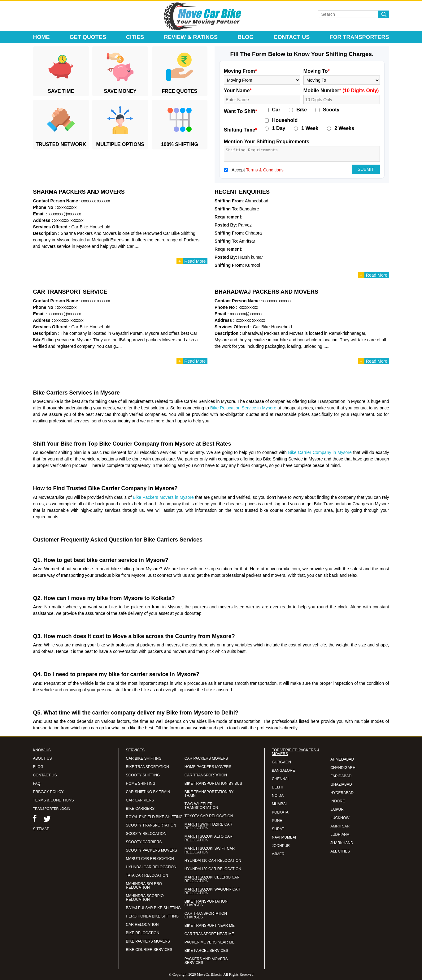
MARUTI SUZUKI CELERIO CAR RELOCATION (212, 879)
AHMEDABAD (342, 759)
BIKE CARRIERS (140, 809)
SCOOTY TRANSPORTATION (151, 825)
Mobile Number (341, 91)
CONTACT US (45, 775)
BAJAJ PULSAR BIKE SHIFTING (153, 908)
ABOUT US (43, 758)
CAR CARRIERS (140, 800)
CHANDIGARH (343, 768)
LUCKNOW (340, 818)
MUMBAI (279, 804)
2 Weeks (344, 128)
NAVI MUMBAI (284, 837)
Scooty (331, 110)
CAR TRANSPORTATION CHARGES (206, 915)
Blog (246, 37)
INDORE (338, 801)
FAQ (37, 784)
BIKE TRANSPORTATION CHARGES (206, 903)
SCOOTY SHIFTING (143, 775)
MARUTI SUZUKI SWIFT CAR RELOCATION (210, 850)
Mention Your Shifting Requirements (267, 142)
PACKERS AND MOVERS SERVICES (206, 961)
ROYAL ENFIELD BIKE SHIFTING (154, 817)
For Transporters (359, 37)
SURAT (278, 829)
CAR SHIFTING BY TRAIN (148, 792)
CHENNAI (280, 779)
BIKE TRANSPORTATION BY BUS (213, 784)
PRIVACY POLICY (48, 792)
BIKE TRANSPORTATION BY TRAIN (209, 794)
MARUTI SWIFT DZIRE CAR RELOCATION (208, 826)
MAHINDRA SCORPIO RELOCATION (145, 898)
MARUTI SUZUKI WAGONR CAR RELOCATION (212, 891)
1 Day (279, 128)
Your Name (238, 91)
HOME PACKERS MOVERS (208, 767)
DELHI (277, 787)
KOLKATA (280, 812)
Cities (135, 37)
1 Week (310, 128)
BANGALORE (283, 771)
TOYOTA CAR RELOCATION (209, 816)
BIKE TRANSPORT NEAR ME (210, 926)
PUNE (277, 821)
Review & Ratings (191, 37)
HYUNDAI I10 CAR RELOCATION (213, 861)
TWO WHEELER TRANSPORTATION (201, 806)
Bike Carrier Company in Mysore (320, 452)
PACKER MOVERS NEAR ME (210, 942)
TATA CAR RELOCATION (147, 875)
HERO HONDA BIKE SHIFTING (152, 916)
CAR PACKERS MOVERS (206, 758)
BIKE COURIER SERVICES (149, 950)
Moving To (317, 71)
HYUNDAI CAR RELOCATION (151, 867)
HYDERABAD (342, 793)
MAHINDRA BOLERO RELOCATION (144, 886)
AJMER (278, 854)
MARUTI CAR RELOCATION (150, 859)
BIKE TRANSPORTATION (148, 767)
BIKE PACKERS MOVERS (148, 941)
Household (285, 120)
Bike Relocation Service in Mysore (243, 408)
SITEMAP (41, 829)
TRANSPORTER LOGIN (52, 809)
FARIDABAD (341, 776)
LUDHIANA (340, 835)
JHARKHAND (342, 843)
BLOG (38, 767)
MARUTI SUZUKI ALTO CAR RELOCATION (209, 838)
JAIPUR (337, 809)
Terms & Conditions (265, 170)
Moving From (240, 71)
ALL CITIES (340, 851)
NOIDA (278, 796)
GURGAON (281, 762)
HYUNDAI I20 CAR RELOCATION (213, 869)
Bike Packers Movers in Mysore (163, 497)
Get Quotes (88, 37)
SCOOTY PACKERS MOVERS (152, 850)
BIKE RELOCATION (143, 933)
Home (41, 37)
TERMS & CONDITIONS (54, 800)
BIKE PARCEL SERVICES (206, 951)
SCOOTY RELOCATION (146, 834)
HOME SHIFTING (141, 784)
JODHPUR (281, 846)
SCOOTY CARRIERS (144, 842)
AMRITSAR (340, 826)
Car (276, 110)
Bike (302, 110)
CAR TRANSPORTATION (206, 775)
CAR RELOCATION (142, 925)
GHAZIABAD (341, 784)
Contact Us (292, 37)
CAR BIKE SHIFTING (144, 758)
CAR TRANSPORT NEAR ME (209, 934)
